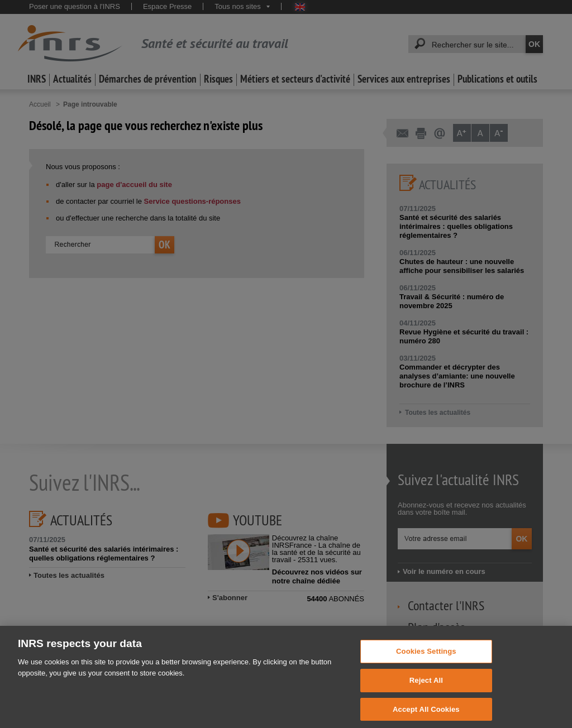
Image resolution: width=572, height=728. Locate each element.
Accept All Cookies (426, 716)
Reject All (426, 688)
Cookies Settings (426, 658)
